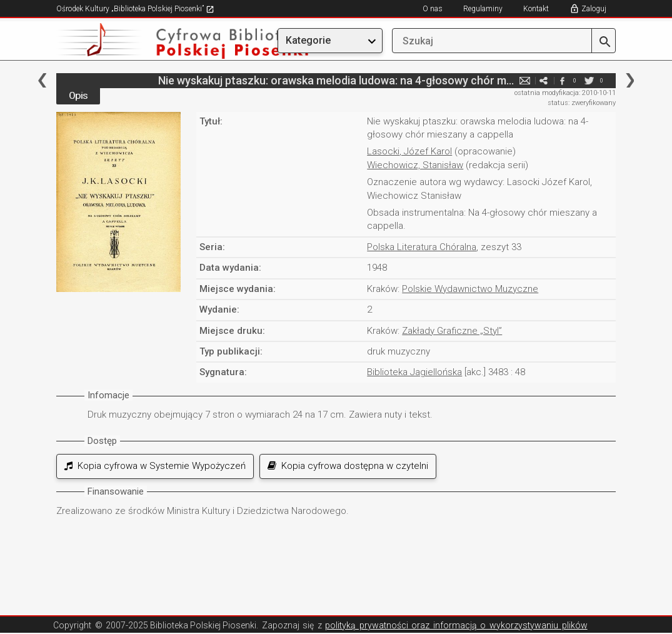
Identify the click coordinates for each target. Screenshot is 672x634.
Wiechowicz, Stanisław (415, 165)
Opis (78, 96)
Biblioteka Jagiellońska (414, 372)
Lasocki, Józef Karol (409, 151)
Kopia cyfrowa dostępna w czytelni (348, 466)
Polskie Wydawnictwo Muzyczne (470, 289)
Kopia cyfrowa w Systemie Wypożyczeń (155, 466)
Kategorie (308, 40)
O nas (433, 9)
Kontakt (536, 9)
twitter (589, 80)
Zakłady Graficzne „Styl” (452, 331)
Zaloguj (594, 9)
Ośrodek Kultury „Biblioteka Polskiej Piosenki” (135, 9)
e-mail (524, 80)
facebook (562, 80)
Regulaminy (483, 9)
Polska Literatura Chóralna (422, 247)
